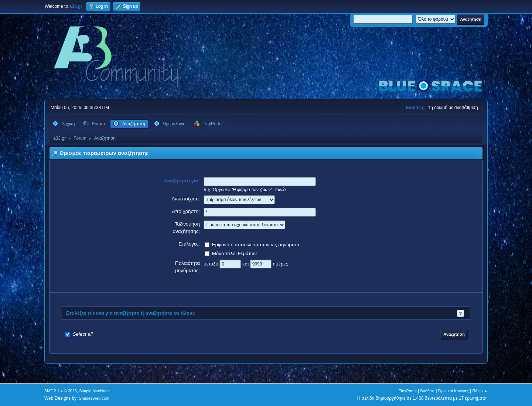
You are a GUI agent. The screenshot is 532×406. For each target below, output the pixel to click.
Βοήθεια (427, 391)
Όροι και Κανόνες (453, 391)
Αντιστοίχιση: (186, 199)
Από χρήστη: (186, 211)
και (246, 263)
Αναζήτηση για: (182, 181)
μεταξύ (212, 263)
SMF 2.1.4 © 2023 (61, 391)
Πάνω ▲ (480, 391)
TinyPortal (408, 391)
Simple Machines (94, 391)
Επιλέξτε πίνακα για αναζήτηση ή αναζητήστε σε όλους (131, 313)
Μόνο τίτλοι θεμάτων (234, 253)
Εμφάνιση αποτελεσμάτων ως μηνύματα (256, 244)
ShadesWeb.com (94, 398)
